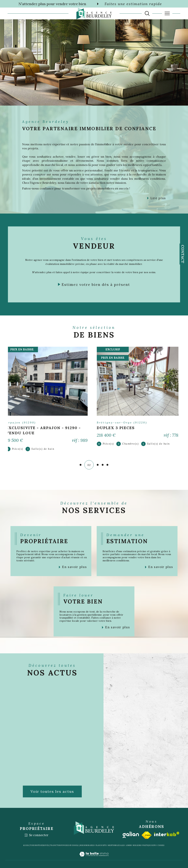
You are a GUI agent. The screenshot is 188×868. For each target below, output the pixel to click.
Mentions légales (116, 845)
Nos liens (137, 845)
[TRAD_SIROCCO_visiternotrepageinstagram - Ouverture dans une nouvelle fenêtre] (120, 94)
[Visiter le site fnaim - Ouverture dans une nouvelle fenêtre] (147, 835)
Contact (183, 254)
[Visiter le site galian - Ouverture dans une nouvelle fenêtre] (131, 835)
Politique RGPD (149, 845)
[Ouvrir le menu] (167, 13)
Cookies (161, 845)
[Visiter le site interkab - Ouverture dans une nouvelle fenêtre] (167, 834)
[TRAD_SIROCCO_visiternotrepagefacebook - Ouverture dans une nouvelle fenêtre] (109, 94)
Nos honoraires (87, 845)
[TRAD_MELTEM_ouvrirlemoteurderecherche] (147, 13)
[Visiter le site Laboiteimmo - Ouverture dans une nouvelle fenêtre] (94, 858)
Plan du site (101, 845)
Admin (129, 845)
